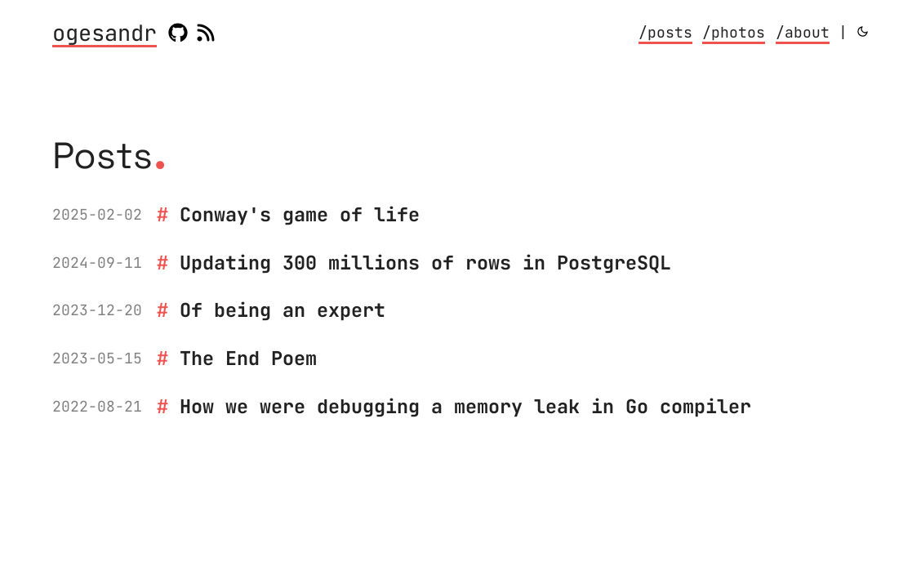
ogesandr (105, 34)
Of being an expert (283, 310)
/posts (665, 32)
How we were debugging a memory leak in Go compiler (465, 406)
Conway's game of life (300, 214)
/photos (734, 32)
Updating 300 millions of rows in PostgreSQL (425, 263)
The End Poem (248, 358)
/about (803, 32)
